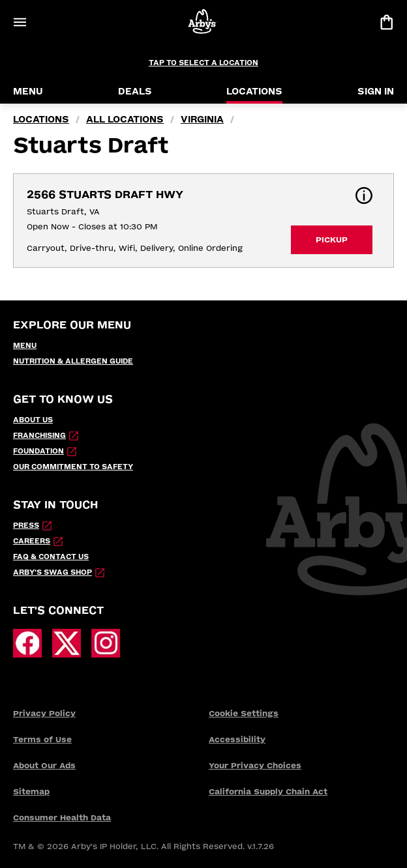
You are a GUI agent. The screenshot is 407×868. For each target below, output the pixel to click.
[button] (364, 195)
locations (41, 120)
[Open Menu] (20, 22)
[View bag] (386, 22)
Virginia (202, 120)
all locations (125, 120)
